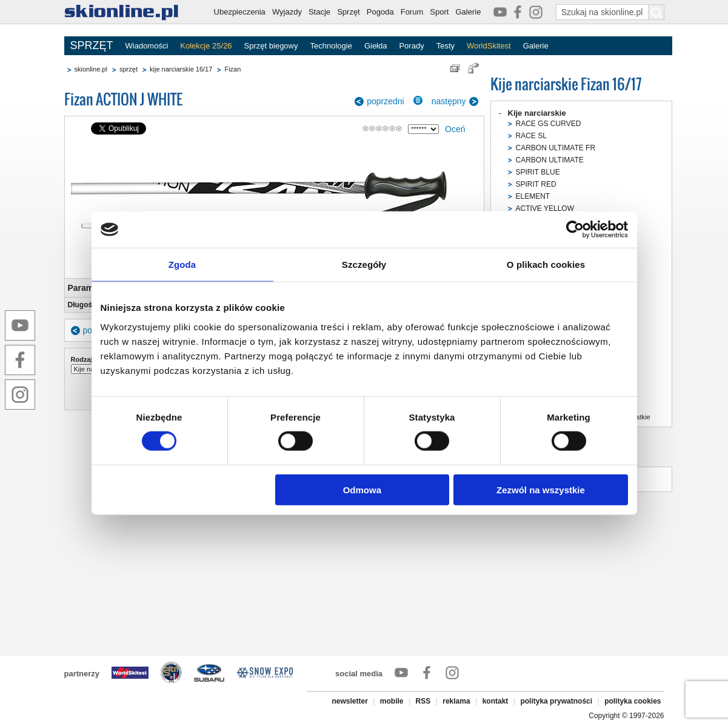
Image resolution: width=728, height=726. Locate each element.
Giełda (376, 46)
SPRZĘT (92, 45)
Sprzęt (349, 12)
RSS (423, 701)
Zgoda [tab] (182, 265)
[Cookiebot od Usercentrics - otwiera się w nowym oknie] (575, 230)
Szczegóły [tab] (364, 265)
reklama (456, 701)
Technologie (331, 46)
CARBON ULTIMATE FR (556, 148)
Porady (411, 46)
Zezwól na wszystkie (541, 489)
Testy (446, 46)
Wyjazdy (287, 12)
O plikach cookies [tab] (546, 265)
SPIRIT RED (536, 184)
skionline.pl (91, 69)
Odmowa (362, 489)
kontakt (496, 701)
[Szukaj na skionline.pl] (656, 12)
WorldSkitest (489, 46)
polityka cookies (633, 701)
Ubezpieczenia (240, 12)
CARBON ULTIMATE (550, 160)
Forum (412, 12)
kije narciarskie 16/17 (181, 69)
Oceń (455, 129)
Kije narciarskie (537, 113)
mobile (392, 701)
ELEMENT (533, 196)
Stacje (319, 12)
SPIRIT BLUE (538, 172)
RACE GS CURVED (549, 124)
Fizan (232, 69)
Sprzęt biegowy (271, 46)
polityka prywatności (556, 701)
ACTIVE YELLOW (545, 208)
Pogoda (380, 12)
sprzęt (129, 69)
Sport (439, 12)
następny (449, 101)
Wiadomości (147, 46)
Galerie (468, 12)
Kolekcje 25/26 (206, 46)
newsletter (349, 701)
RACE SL (531, 136)
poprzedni (386, 101)
